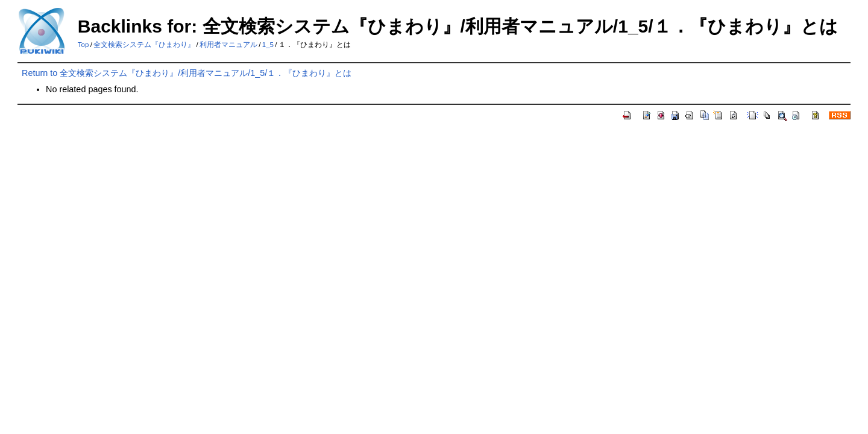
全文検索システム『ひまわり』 (144, 45)
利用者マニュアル (228, 45)
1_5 (268, 45)
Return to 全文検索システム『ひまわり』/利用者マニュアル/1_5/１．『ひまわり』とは (187, 73)
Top (83, 45)
